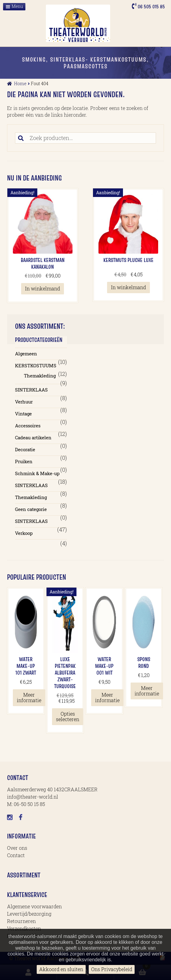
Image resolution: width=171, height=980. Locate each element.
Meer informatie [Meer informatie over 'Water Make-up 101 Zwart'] (29, 697)
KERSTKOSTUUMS (36, 365)
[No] (163, 955)
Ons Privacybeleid (112, 969)
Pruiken (24, 461)
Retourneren (21, 921)
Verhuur (24, 402)
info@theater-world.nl (33, 797)
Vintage (23, 414)
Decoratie (25, 449)
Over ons (17, 848)
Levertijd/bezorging (29, 914)
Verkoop (24, 533)
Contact (16, 855)
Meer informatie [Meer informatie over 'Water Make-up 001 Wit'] (107, 697)
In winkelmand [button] (43, 288)
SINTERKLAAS (31, 390)
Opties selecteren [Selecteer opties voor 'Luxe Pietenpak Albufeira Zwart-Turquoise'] (68, 716)
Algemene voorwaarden (34, 906)
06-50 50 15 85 (29, 804)
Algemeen (26, 354)
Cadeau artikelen (33, 437)
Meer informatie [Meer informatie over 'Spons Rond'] (147, 691)
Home (20, 83)
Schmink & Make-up (37, 473)
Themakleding (40, 376)
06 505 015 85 (151, 6)
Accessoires (28, 426)
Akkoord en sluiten (61, 969)
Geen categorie (31, 509)
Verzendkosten (24, 928)
